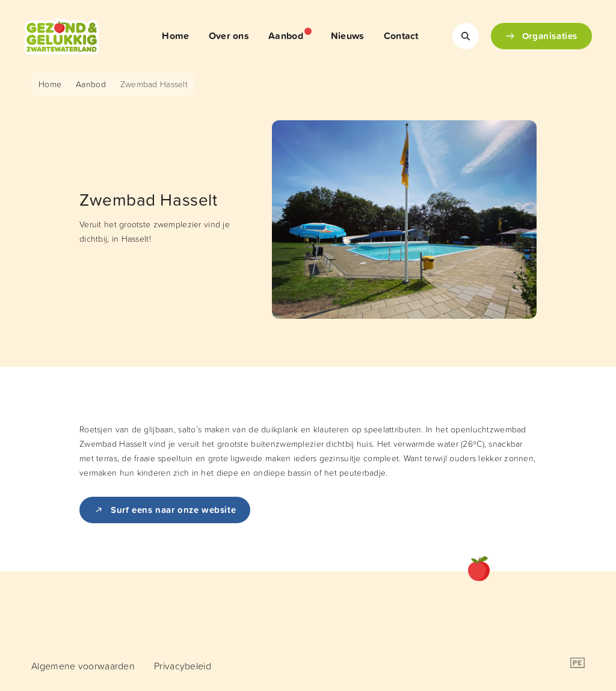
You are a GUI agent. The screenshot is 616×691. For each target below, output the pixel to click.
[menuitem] (175, 36)
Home (50, 84)
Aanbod (91, 84)
